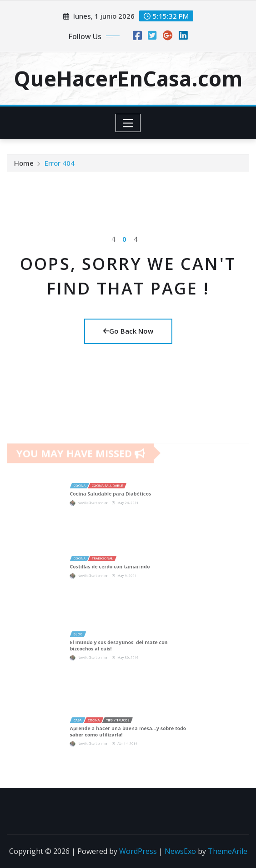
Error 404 (60, 166)
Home (24, 166)
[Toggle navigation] (128, 123)
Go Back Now (128, 331)
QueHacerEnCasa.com (128, 78)
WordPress (138, 851)
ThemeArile (228, 851)
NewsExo (180, 851)
